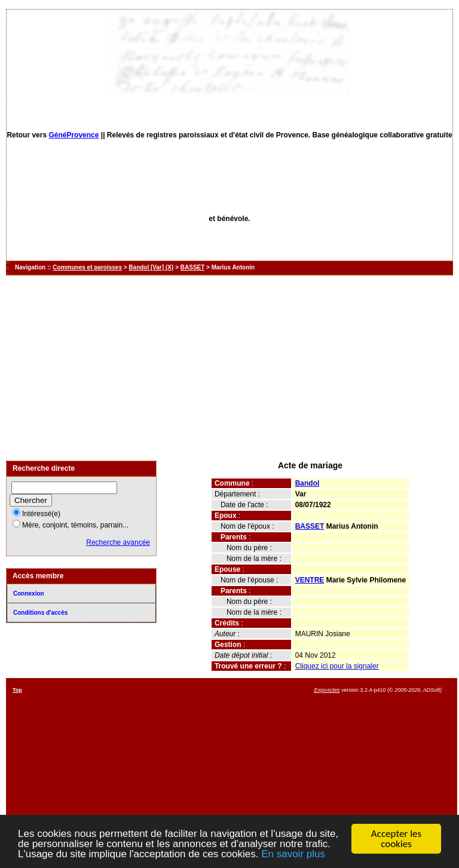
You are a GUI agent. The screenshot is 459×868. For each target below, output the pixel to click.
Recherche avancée (118, 542)
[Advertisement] (229, 368)
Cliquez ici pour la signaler (337, 666)
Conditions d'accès (40, 613)
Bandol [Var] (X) (151, 267)
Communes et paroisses (87, 267)
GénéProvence (74, 135)
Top (17, 690)
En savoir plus (293, 855)
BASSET (193, 267)
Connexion (29, 594)
